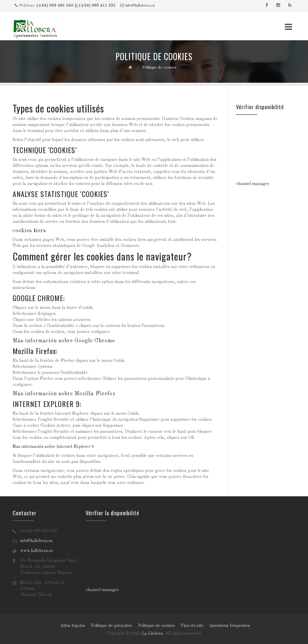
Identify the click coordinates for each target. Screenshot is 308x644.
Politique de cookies (157, 626)
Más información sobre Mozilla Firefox (64, 394)
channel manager (253, 184)
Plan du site (192, 626)
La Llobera (152, 633)
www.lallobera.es (37, 551)
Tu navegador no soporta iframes (266, 150)
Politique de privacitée (112, 626)
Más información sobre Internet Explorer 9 (53, 447)
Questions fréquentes (230, 626)
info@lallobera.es (140, 6)
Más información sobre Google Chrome (64, 341)
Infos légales (73, 626)
